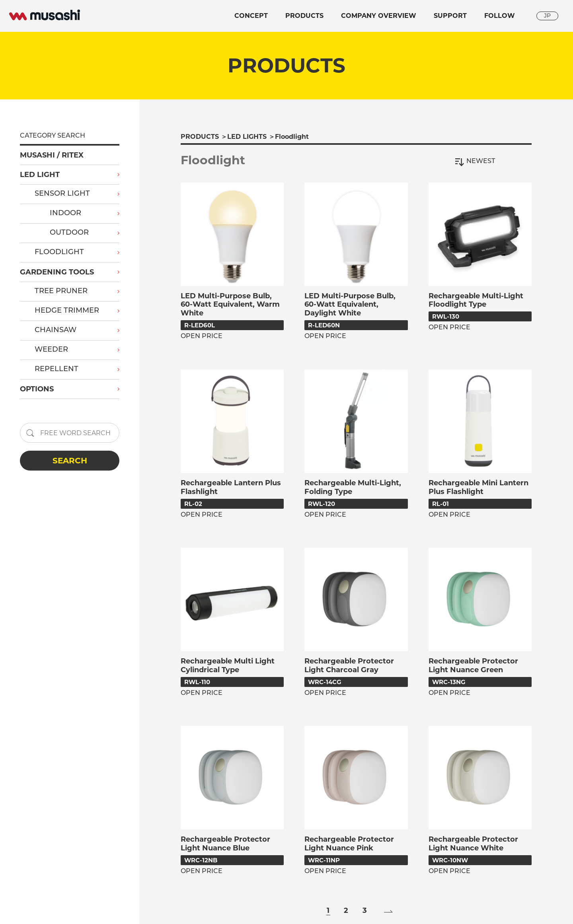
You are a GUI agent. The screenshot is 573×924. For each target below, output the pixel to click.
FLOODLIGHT (59, 252)
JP (547, 16)
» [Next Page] (388, 911)
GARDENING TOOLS (57, 272)
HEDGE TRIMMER (67, 311)
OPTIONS (37, 389)
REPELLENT (57, 369)
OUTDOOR (69, 233)
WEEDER (51, 350)
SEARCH (70, 461)
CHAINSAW (56, 330)
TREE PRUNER (61, 291)
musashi (45, 15)
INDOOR (65, 213)
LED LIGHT (40, 175)
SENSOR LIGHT (62, 194)
